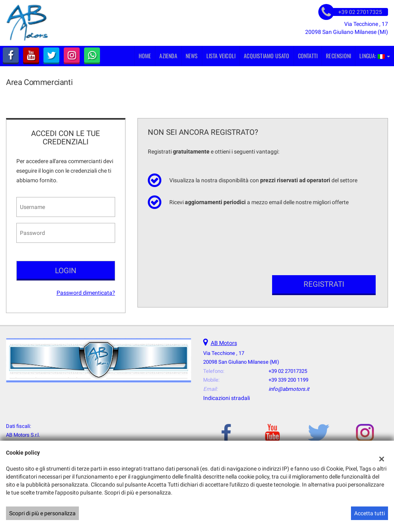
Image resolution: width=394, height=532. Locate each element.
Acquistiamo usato (267, 56)
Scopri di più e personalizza (42, 513)
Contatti (308, 56)
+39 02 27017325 (288, 371)
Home (145, 56)
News (192, 56)
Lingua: (375, 56)
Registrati (324, 284)
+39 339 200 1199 (288, 380)
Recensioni (338, 56)
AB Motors (224, 343)
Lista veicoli (221, 56)
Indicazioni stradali (226, 398)
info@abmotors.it (289, 389)
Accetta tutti (369, 513)
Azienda (168, 56)
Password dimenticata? (86, 293)
